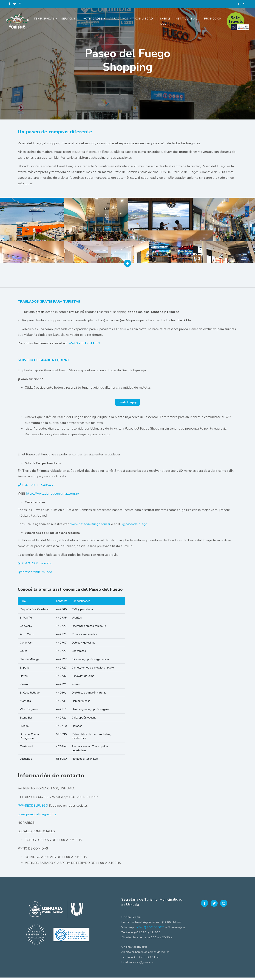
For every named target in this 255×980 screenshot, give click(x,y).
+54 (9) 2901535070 (151, 930)
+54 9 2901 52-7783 (37, 566)
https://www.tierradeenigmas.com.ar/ (53, 496)
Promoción (208, 21)
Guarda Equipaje (127, 405)
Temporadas (49, 21)
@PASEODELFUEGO (33, 808)
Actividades (95, 21)
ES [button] (240, 4)
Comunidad (143, 21)
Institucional (183, 21)
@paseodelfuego (135, 527)
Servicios (72, 21)
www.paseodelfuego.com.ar (90, 527)
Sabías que (163, 23)
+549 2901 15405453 (38, 487)
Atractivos (120, 21)
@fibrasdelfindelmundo (35, 574)
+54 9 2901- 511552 (85, 346)
